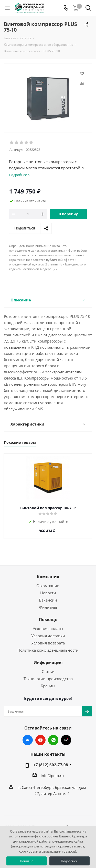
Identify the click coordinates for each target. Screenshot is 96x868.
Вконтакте (28, 740)
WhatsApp (53, 740)
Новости (48, 593)
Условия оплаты (48, 629)
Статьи (48, 671)
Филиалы (48, 607)
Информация (48, 662)
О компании (48, 586)
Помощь (48, 620)
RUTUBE (66, 740)
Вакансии (48, 600)
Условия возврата (48, 643)
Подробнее (69, 861)
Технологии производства (48, 679)
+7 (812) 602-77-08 (51, 765)
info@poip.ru (52, 775)
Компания (48, 577)
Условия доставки (48, 636)
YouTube (40, 740)
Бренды (48, 686)
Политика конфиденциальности (48, 650)
